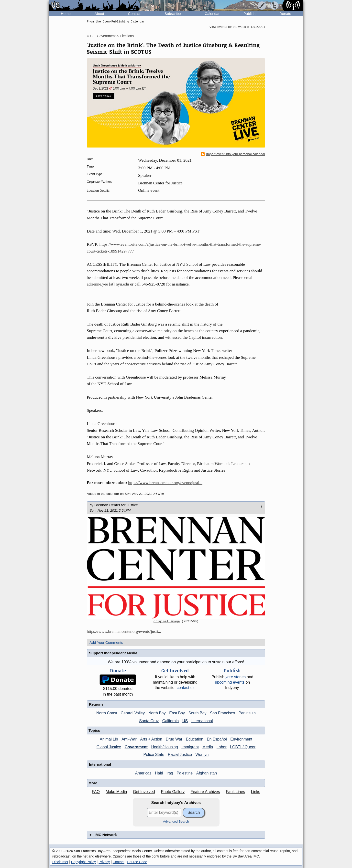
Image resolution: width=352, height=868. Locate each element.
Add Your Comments (106, 642)
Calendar (212, 14)
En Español (217, 739)
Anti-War (129, 739)
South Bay (198, 713)
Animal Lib (109, 739)
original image (167, 622)
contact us (186, 688)
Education (194, 739)
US (185, 721)
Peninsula (247, 713)
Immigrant (190, 747)
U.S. (90, 36)
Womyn (202, 755)
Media (208, 747)
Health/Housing (164, 747)
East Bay (177, 713)
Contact (134, 14)
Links (256, 792)
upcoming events (230, 682)
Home (66, 14)
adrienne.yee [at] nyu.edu (108, 284)
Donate (285, 14)
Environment (241, 739)
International (202, 721)
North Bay (157, 713)
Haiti (159, 773)
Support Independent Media (113, 653)
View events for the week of (237, 27)
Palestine (185, 773)
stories (236, 677)
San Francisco (222, 713)
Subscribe (173, 14)
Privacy (104, 862)
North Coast (107, 713)
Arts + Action (151, 739)
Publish (249, 14)
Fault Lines (235, 792)
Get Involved (144, 792)
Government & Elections (115, 36)
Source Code (137, 862)
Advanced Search (176, 821)
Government (136, 747)
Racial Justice (180, 755)
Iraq (170, 773)
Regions (96, 704)
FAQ (96, 792)
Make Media (116, 792)
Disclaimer (60, 862)
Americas (143, 773)
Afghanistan (207, 773)
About (99, 14)
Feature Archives (205, 792)
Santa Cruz (149, 721)
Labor (222, 747)
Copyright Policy (83, 862)
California (171, 721)
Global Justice (109, 747)
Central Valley (133, 713)
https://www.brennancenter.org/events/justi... (165, 483)
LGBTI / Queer (243, 747)
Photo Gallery (173, 792)
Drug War (174, 739)
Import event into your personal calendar (233, 154)
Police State (154, 755)
